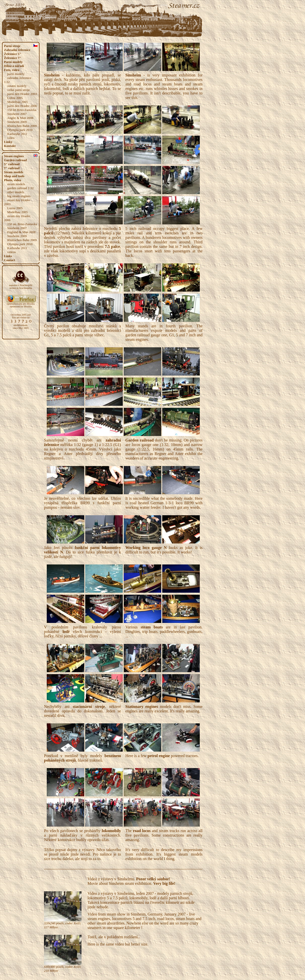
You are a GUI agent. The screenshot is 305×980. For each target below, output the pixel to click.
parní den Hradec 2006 (22, 106)
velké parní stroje (18, 90)
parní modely (16, 74)
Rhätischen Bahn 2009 (22, 126)
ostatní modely (17, 86)
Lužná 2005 (15, 98)
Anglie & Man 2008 (20, 118)
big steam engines (19, 196)
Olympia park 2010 (20, 130)
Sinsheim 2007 (17, 114)
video (11, 138)
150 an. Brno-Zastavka (22, 224)
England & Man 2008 (21, 232)
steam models (16, 184)
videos (11, 252)
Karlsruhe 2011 (17, 134)
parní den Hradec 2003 (22, 94)
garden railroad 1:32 (20, 188)
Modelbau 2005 (17, 102)
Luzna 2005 (15, 208)
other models (16, 192)
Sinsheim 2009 (17, 122)
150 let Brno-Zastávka (22, 110)
